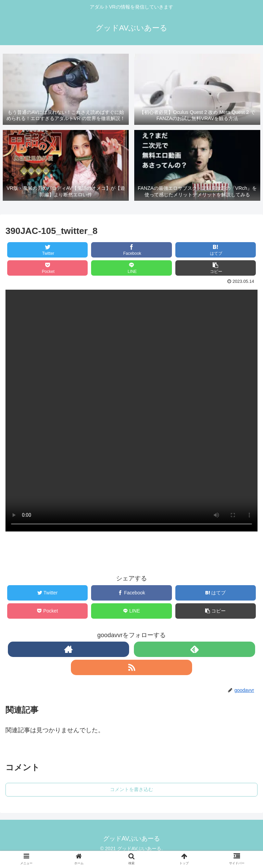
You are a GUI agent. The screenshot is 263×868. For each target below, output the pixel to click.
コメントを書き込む (131, 789)
